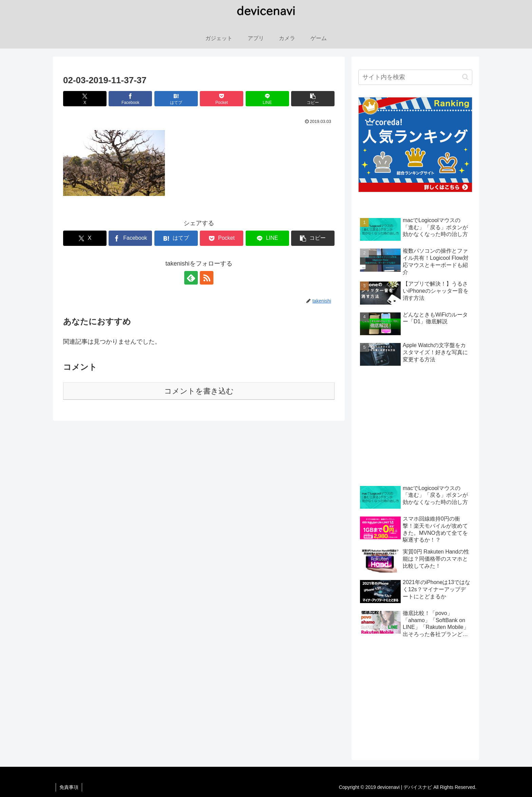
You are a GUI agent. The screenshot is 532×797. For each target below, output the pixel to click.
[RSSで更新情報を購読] (207, 278)
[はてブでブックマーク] (176, 99)
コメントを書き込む (199, 391)
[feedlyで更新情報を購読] (191, 278)
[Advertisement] (415, 427)
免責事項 (69, 787)
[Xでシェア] (85, 99)
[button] (313, 99)
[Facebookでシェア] (130, 99)
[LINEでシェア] (267, 99)
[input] (415, 77)
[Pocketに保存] (222, 99)
